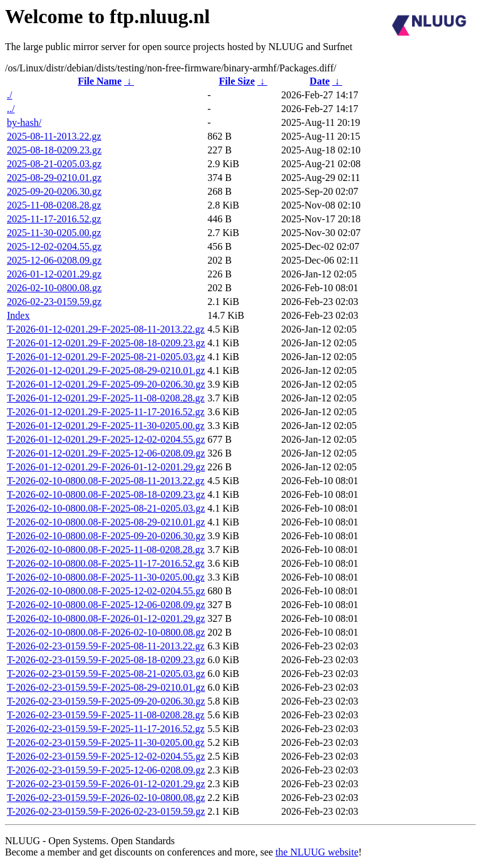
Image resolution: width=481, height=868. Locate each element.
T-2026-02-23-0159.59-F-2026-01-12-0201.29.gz (106, 784)
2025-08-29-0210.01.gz (54, 178)
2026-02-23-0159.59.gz (54, 302)
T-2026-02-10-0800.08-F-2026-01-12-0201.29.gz (106, 618)
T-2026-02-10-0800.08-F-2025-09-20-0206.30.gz (106, 536)
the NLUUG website (317, 852)
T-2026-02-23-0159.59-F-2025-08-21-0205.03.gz (106, 674)
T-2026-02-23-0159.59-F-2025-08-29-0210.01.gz (106, 687)
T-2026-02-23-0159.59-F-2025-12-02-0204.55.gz (106, 756)
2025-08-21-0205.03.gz (54, 164)
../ (11, 109)
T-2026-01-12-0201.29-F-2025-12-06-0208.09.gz (106, 453)
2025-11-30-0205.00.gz (54, 233)
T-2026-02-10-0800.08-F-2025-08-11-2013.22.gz (106, 481)
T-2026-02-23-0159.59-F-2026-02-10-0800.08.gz (106, 798)
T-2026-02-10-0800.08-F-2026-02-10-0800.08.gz (106, 632)
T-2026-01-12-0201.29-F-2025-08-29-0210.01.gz (106, 370)
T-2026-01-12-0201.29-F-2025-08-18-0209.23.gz (106, 343)
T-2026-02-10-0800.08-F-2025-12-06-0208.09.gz (106, 605)
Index (18, 315)
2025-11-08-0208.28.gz (54, 205)
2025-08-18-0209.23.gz (54, 150)
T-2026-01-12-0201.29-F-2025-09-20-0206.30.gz (106, 384)
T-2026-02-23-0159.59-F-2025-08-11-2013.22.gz (106, 646)
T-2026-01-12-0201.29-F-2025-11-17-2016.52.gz (106, 412)
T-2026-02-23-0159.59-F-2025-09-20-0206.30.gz (106, 701)
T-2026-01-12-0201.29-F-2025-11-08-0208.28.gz (106, 398)
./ (9, 95)
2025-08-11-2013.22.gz (54, 136)
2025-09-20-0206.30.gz (54, 191)
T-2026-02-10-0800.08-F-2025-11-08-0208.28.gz (106, 550)
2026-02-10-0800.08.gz (54, 288)
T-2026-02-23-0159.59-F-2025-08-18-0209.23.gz (106, 660)
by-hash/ (24, 122)
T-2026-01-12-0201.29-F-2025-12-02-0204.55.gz (106, 439)
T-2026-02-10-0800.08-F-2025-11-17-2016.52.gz (106, 563)
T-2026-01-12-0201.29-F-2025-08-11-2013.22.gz (106, 329)
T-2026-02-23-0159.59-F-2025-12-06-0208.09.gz (106, 770)
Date (319, 81)
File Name (100, 81)
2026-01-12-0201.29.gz (54, 274)
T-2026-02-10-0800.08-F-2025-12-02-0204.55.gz (106, 591)
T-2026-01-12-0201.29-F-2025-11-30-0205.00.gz (106, 426)
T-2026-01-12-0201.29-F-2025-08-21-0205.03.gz (106, 357)
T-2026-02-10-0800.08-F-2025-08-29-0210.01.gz (106, 522)
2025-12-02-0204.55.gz (54, 246)
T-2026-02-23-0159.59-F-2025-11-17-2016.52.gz (106, 729)
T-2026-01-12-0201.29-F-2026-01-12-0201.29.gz (106, 467)
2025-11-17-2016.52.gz (54, 219)
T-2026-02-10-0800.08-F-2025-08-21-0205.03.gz (106, 508)
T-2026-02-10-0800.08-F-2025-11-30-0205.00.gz (106, 577)
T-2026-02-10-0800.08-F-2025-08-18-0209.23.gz (106, 494)
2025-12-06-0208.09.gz (54, 260)
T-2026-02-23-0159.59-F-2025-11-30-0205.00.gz (106, 742)
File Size (236, 81)
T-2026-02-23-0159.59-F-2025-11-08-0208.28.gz (106, 715)
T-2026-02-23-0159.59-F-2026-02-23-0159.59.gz (106, 811)
